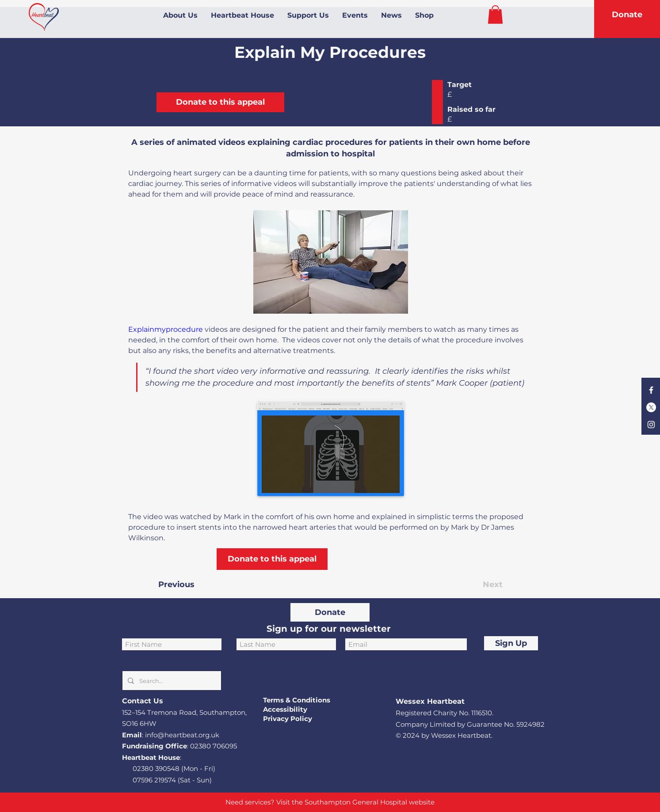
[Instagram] (651, 425)
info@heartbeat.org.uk (182, 735)
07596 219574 (154, 780)
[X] (651, 407)
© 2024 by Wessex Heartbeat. (444, 735)
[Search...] (171, 681)
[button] (495, 15)
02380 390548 (156, 768)
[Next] (481, 584)
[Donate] (627, 15)
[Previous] (187, 584)
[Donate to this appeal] (220, 102)
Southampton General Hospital (356, 802)
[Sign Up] (511, 643)
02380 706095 (214, 746)
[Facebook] (651, 390)
